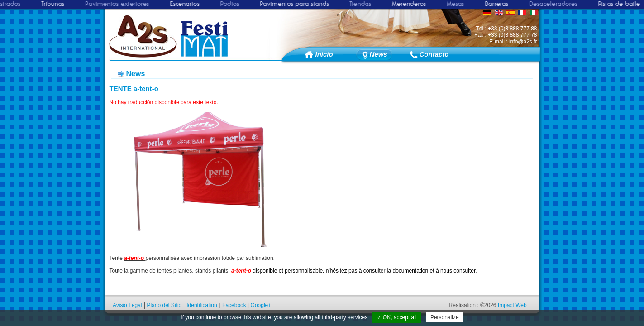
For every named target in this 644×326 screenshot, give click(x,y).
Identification (202, 305)
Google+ (261, 305)
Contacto (432, 54)
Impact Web (512, 305)
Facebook (234, 305)
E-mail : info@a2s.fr (513, 42)
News (379, 54)
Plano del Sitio (165, 305)
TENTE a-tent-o (134, 89)
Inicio (324, 54)
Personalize (445, 317)
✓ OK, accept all (397, 317)
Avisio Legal (127, 305)
